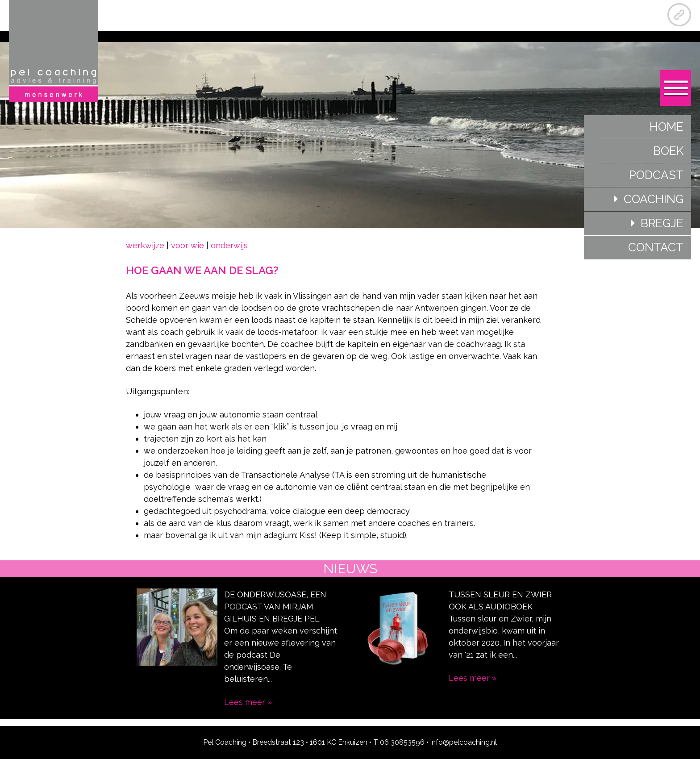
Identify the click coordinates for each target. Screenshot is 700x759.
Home (667, 127)
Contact (656, 247)
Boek (668, 151)
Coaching (654, 199)
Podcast (656, 175)
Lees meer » (248, 702)
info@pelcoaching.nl (464, 742)
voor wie (187, 245)
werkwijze (145, 245)
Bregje (662, 223)
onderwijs (229, 245)
